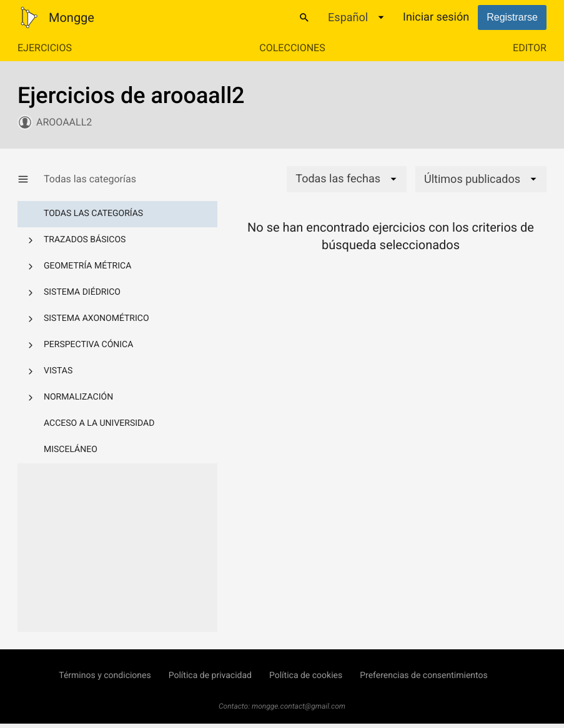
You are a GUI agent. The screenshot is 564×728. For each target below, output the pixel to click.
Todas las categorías (93, 214)
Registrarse (512, 17)
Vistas (58, 371)
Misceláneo (71, 450)
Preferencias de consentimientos (424, 676)
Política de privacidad (210, 676)
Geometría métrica (87, 266)
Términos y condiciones (105, 676)
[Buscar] (304, 17)
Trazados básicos (85, 240)
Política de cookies (306, 676)
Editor (530, 48)
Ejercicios (45, 48)
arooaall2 (64, 122)
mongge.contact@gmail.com (299, 706)
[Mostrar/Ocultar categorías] (31, 179)
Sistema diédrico (82, 292)
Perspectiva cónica (88, 345)
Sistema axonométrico (96, 318)
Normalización (78, 397)
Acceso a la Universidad (99, 423)
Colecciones (292, 48)
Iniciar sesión (436, 17)
